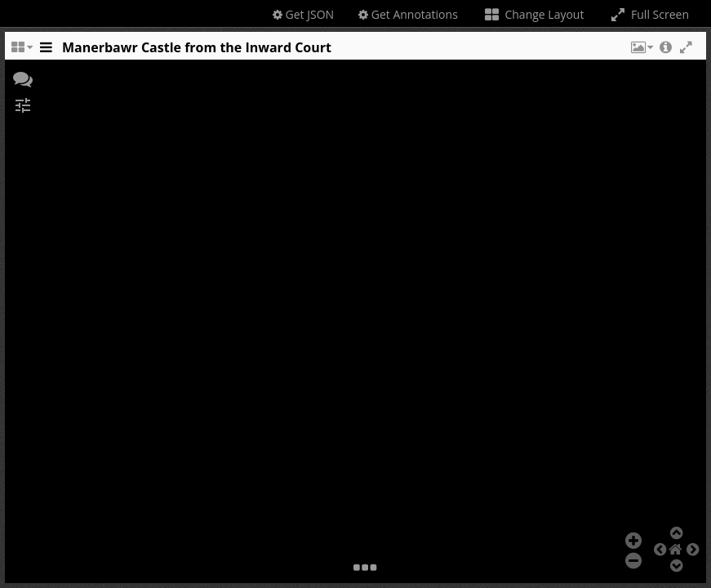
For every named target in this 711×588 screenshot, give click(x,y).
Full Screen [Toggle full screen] (649, 14)
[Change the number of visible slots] (21, 51)
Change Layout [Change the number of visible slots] (533, 14)
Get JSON (303, 14)
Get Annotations (408, 14)
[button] (641, 51)
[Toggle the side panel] (46, 51)
